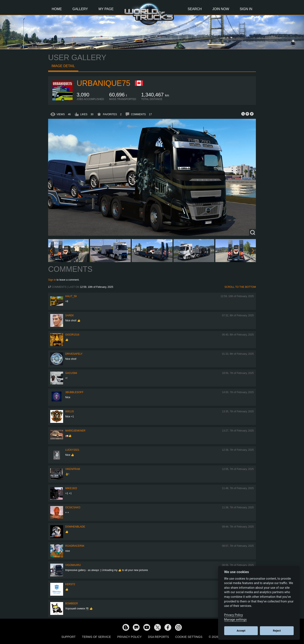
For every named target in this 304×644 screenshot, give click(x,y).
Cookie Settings (189, 637)
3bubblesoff (74, 392)
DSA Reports (158, 637)
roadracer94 (75, 546)
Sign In (246, 9)
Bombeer (72, 603)
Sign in (52, 280)
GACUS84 (71, 373)
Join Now (221, 9)
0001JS (70, 411)
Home (57, 9)
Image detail (63, 66)
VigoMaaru (73, 565)
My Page (106, 9)
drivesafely (74, 354)
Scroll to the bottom (240, 287)
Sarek (70, 315)
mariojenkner (75, 431)
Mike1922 (71, 488)
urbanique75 (103, 83)
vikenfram (73, 469)
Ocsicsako (73, 507)
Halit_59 (71, 296)
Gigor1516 (72, 335)
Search (195, 9)
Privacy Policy (130, 637)
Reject (277, 631)
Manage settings (235, 620)
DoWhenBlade (75, 527)
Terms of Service (96, 637)
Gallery (80, 9)
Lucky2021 (72, 450)
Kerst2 (70, 584)
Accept (241, 631)
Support (69, 637)
